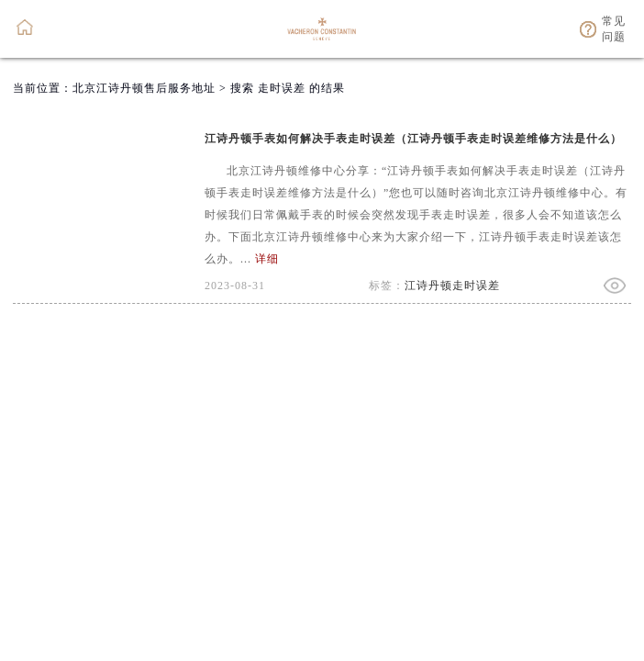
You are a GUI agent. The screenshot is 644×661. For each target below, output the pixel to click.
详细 (267, 259)
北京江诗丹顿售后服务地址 (144, 88)
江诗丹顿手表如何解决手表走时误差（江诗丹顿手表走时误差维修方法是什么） (413, 139)
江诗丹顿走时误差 (452, 286)
